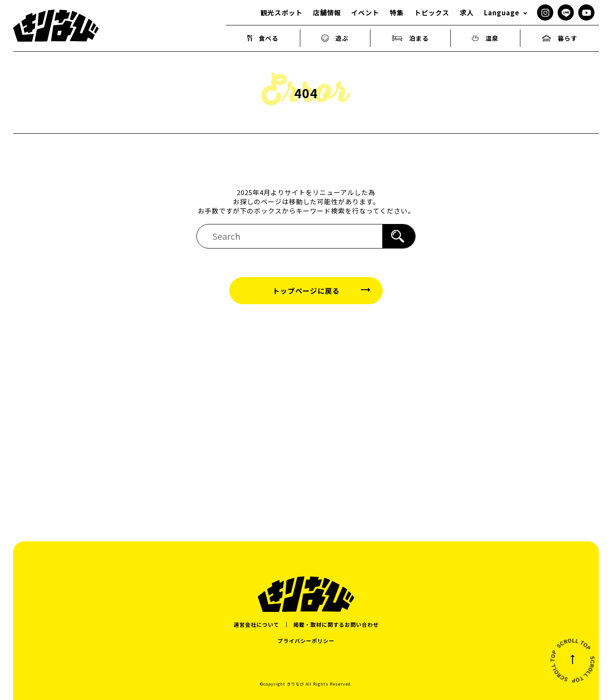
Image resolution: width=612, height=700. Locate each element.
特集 (397, 12)
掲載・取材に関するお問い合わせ (336, 624)
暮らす (560, 38)
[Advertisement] (306, 409)
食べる (263, 38)
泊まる (410, 38)
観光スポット (281, 12)
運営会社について (256, 624)
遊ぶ (335, 38)
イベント (365, 12)
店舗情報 (327, 12)
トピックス (432, 12)
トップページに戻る (306, 291)
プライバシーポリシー (306, 641)
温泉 (485, 38)
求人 (467, 12)
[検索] (399, 236)
